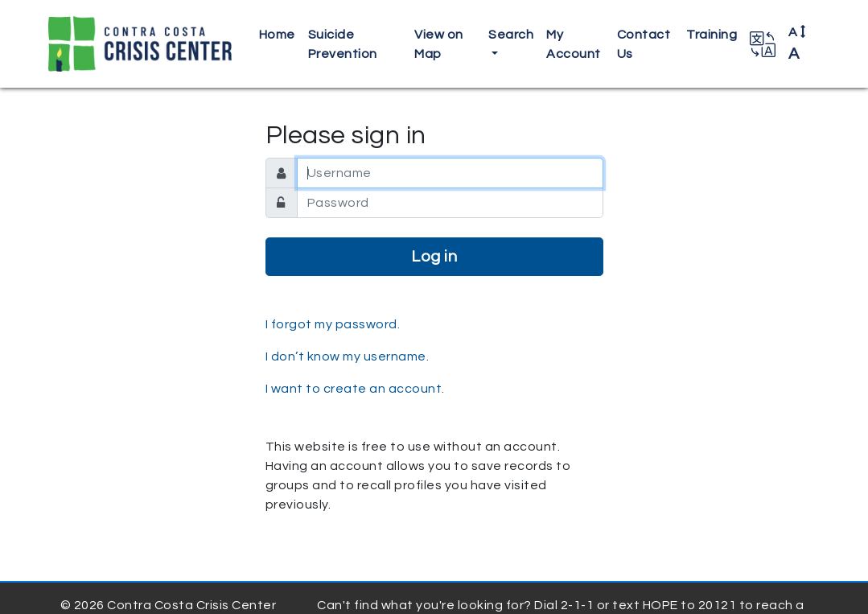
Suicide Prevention (343, 44)
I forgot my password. (333, 324)
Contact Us (644, 44)
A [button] (798, 43)
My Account (574, 44)
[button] (763, 44)
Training (712, 35)
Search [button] (511, 35)
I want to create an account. (355, 389)
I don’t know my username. (348, 356)
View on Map (439, 44)
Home (277, 35)
